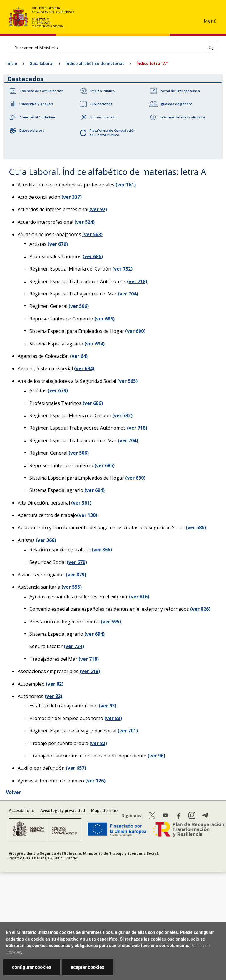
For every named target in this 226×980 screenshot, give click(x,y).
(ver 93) (108, 706)
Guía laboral (41, 63)
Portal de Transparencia (180, 91)
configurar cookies (32, 967)
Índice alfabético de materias (95, 63)
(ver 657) (76, 768)
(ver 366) (46, 540)
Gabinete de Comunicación (41, 91)
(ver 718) (137, 281)
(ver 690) (135, 331)
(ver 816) (139, 597)
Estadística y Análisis (36, 104)
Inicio (12, 63)
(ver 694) (94, 344)
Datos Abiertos (32, 130)
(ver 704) (128, 294)
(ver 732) (122, 269)
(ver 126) (95, 781)
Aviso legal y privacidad (63, 810)
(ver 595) (72, 587)
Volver (13, 792)
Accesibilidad (22, 810)
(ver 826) (200, 609)
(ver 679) (58, 244)
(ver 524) (84, 222)
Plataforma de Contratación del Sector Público (113, 133)
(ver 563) (92, 234)
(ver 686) (93, 256)
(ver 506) (79, 306)
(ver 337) (72, 197)
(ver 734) (74, 646)
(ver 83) (113, 718)
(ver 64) (79, 356)
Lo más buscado (103, 117)
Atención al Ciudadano (38, 117)
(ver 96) (156, 756)
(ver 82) (55, 684)
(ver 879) (76, 575)
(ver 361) (81, 503)
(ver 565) (127, 381)
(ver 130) (87, 515)
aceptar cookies (88, 967)
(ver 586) (196, 527)
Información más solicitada (182, 117)
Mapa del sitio (104, 810)
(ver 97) (98, 209)
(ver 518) (90, 671)
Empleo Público (102, 91)
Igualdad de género (176, 104)
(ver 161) (126, 185)
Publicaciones (101, 104)
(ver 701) (128, 731)
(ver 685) (104, 319)
